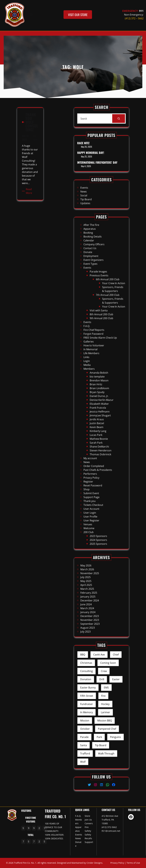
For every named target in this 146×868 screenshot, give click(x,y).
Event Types (97, 332)
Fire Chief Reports (98, 360)
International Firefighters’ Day (100, 157)
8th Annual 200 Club (102, 353)
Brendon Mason (101, 382)
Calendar (96, 322)
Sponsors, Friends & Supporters (106, 343)
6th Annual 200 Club (104, 338)
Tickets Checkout (98, 435)
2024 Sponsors (100, 451)
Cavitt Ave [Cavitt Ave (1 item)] (101, 684)
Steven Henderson (101, 412)
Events (94, 191)
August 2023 (96, 610)
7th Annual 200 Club (104, 345)
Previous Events (101, 337)
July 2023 (95, 612)
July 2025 (95, 589)
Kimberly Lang (100, 404)
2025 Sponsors (100, 452)
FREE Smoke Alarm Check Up (101, 364)
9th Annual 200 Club (102, 355)
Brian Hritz (99, 384)
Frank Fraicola (100, 394)
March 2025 (95, 594)
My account (97, 415)
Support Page (97, 432)
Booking (96, 318)
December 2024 (96, 599)
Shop (95, 429)
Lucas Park (99, 405)
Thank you (97, 434)
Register (96, 426)
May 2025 (95, 590)
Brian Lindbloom (101, 385)
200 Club (96, 447)
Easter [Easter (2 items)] (108, 695)
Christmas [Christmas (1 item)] (95, 688)
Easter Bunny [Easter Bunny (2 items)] (96, 699)
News (94, 193)
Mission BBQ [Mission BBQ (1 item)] (103, 713)
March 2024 (95, 602)
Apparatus (97, 317)
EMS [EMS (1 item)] (104, 699)
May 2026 (95, 584)
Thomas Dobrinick (101, 414)
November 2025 (97, 587)
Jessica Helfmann (101, 395)
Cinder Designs (94, 863)
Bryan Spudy (100, 387)
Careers (89, 823)
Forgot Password (98, 362)
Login (95, 374)
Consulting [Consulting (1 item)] (95, 691)
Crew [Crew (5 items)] (103, 691)
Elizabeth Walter (101, 392)
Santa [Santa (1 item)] (94, 723)
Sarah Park (99, 409)
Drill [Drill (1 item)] (102, 695)
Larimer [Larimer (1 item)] (103, 709)
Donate (96, 327)
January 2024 (96, 604)
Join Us (88, 820)
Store (87, 816)
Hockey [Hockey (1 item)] (103, 706)
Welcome (96, 445)
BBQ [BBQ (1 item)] (94, 684)
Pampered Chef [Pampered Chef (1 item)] (104, 716)
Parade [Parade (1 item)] (94, 720)
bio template (100, 380)
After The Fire (97, 315)
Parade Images (100, 335)
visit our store (78, 15)
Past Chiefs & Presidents (100, 420)
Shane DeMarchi (101, 410)
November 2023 (97, 607)
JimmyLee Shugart (101, 397)
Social (94, 195)
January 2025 (96, 597)
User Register (97, 442)
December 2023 (96, 605)
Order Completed (98, 419)
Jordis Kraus (100, 399)
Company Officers (98, 323)
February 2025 (96, 595)
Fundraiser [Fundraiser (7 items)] (95, 706)
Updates (95, 198)
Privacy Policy (97, 424)
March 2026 (95, 585)
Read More (30, 148)
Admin (32, 130)
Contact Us (97, 325)
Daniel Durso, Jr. (101, 389)
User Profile (97, 440)
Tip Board (95, 196)
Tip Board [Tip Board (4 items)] (101, 723)
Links (95, 372)
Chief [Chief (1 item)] (108, 684)
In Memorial (97, 369)
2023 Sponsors (100, 449)
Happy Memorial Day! (97, 153)
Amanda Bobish (100, 379)
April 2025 (95, 592)
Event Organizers (98, 330)
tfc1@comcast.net (111, 831)
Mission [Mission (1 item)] (94, 713)
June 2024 (95, 600)
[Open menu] (31, 15)
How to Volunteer (98, 367)
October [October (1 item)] (95, 716)
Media (95, 375)
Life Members (97, 370)
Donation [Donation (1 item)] (95, 695)
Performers (97, 422)
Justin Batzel (100, 400)
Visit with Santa (100, 352)
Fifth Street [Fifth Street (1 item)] (95, 702)
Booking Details (98, 320)
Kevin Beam (99, 402)
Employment (97, 328)
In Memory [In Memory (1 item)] (95, 709)
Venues (96, 444)
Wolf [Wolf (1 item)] (94, 731)
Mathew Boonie (100, 407)
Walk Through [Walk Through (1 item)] (104, 727)
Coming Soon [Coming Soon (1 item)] (104, 688)
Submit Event (97, 430)
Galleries (96, 365)
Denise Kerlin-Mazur (102, 390)
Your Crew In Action (107, 340)
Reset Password (98, 427)
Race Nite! (94, 149)
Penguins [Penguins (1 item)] (108, 720)
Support (89, 842)
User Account (97, 437)
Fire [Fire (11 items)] (102, 702)
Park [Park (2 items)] (101, 720)
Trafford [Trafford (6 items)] (95, 727)
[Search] (116, 118)
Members (96, 377)
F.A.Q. (95, 359)
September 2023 (97, 609)
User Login (97, 439)
